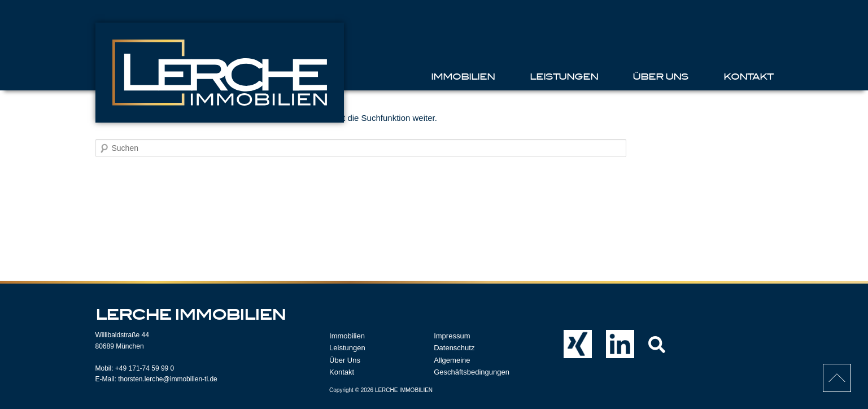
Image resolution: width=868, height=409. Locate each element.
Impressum (452, 336)
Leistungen (564, 77)
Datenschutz (454, 348)
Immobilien (463, 77)
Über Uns (660, 77)
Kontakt (748, 77)
